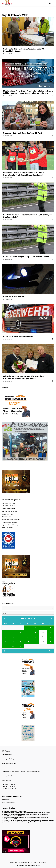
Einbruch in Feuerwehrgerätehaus (18, 336)
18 (50, 637)
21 (21, 642)
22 (28, 642)
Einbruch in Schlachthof (14, 297)
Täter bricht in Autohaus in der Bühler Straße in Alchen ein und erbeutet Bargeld (29, 820)
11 (50, 632)
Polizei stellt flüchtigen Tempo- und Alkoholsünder (26, 257)
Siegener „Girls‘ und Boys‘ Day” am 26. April (23, 133)
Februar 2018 (28, 618)
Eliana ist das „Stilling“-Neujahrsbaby (15, 811)
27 (13, 646)
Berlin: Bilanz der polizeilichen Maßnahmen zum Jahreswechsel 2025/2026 (27, 813)
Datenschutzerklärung (9, 802)
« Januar (6, 651)
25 (50, 642)
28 (21, 646)
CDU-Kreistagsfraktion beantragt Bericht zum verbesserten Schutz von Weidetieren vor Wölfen (26, 818)
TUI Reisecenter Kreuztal (9, 522)
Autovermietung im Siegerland (11, 519)
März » (51, 651)
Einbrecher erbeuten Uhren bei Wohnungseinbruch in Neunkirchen (24, 822)
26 (6, 646)
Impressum (5, 800)
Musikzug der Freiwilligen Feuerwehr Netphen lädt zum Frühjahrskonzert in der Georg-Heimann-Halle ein (28, 92)
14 (21, 637)
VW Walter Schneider (8, 503)
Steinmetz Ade (6, 517)
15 (28, 637)
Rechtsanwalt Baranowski (10, 511)
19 (6, 642)
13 (13, 637)
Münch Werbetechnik (8, 506)
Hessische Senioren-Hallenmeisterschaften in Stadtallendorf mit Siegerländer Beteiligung (24, 174)
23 (35, 642)
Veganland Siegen (7, 528)
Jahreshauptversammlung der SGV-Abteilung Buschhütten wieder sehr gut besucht (24, 377)
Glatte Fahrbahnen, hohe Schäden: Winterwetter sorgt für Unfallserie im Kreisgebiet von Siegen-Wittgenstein (26, 815)
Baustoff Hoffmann (8, 514)
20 (13, 642)
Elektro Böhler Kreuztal (9, 509)
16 (35, 637)
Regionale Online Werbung (10, 525)
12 (6, 637)
